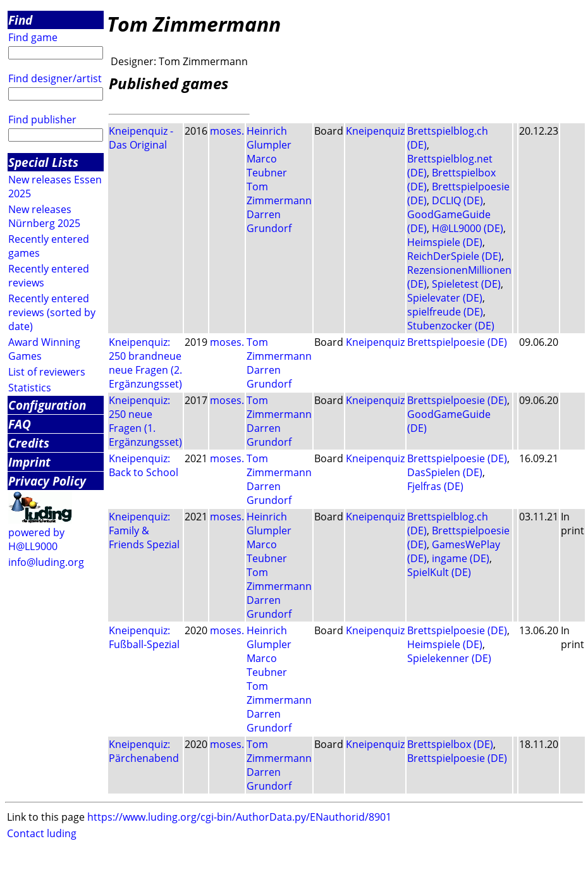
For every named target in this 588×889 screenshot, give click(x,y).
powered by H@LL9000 (36, 539)
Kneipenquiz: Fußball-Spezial (144, 637)
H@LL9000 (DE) (468, 228)
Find (20, 20)
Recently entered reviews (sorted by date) (52, 312)
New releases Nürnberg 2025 (44, 216)
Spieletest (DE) (466, 284)
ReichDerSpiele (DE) (454, 256)
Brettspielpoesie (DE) (457, 342)
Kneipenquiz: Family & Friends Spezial (144, 530)
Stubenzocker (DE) (451, 326)
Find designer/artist (55, 78)
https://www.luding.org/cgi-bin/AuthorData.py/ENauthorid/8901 (239, 817)
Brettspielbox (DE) (450, 744)
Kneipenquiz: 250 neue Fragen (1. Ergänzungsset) (145, 421)
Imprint (29, 462)
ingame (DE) (461, 558)
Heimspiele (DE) (445, 242)
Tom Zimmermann (279, 193)
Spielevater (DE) (445, 298)
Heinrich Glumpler (269, 138)
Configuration (47, 405)
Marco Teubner (267, 166)
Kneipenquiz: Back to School (144, 465)
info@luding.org (46, 562)
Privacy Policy (47, 481)
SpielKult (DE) (439, 572)
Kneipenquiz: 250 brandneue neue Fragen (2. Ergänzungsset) (145, 363)
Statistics (30, 388)
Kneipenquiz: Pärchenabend (144, 751)
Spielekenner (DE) (449, 658)
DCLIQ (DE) (457, 200)
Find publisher (42, 120)
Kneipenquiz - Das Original (141, 138)
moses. (227, 131)
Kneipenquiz (375, 131)
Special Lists (43, 162)
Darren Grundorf (269, 221)
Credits (29, 443)
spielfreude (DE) (445, 312)
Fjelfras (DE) (435, 486)
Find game (33, 37)
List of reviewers (47, 372)
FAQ (20, 424)
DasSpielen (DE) (445, 472)
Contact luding (42, 833)
